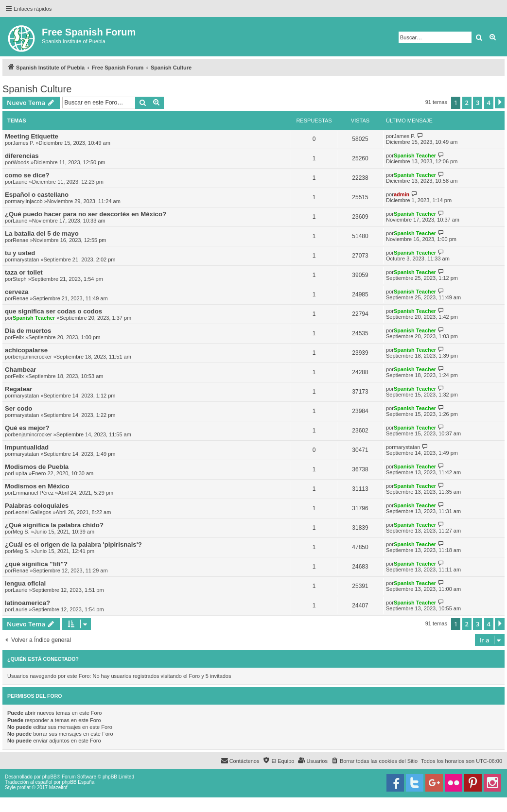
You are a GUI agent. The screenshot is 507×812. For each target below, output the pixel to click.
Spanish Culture (37, 89)
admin (402, 194)
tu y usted (20, 253)
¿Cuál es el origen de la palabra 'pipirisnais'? (73, 544)
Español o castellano (37, 195)
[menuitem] (374, 761)
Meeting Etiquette (32, 136)
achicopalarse (26, 350)
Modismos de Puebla (37, 467)
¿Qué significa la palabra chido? (54, 525)
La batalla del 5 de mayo (42, 233)
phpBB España (78, 782)
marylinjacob (28, 201)
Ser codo (18, 408)
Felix (18, 337)
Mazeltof (58, 787)
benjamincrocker (32, 357)
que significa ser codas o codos (53, 311)
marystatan (26, 259)
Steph (20, 279)
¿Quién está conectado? (43, 659)
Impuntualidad (27, 447)
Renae (20, 240)
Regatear (18, 389)
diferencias (22, 156)
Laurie (20, 182)
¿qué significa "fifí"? (36, 564)
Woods (21, 162)
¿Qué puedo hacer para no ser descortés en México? (86, 214)
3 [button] (478, 103)
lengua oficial (25, 583)
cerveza (17, 292)
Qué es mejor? (27, 428)
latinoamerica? (27, 603)
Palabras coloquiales (37, 506)
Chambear (21, 370)
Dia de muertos (28, 331)
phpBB (50, 777)
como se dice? (27, 175)
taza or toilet (24, 272)
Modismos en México (37, 486)
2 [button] (467, 103)
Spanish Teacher (415, 155)
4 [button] (489, 103)
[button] (500, 103)
